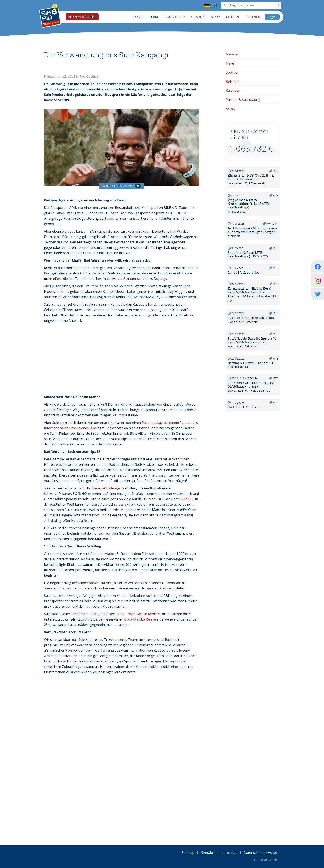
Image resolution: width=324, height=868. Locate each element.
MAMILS (187, 499)
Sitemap (188, 853)
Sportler (232, 72)
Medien (233, 17)
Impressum (228, 853)
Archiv (231, 109)
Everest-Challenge (106, 488)
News (230, 63)
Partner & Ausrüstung (243, 100)
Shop (215, 17)
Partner (253, 17)
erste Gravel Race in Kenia (137, 614)
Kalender (233, 90)
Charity (198, 17)
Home (138, 17)
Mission (232, 54)
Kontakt (207, 853)
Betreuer (233, 82)
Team (154, 17)
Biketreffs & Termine (82, 17)
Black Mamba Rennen (141, 619)
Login (273, 17)
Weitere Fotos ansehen (122, 186)
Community (175, 17)
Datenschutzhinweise (260, 853)
